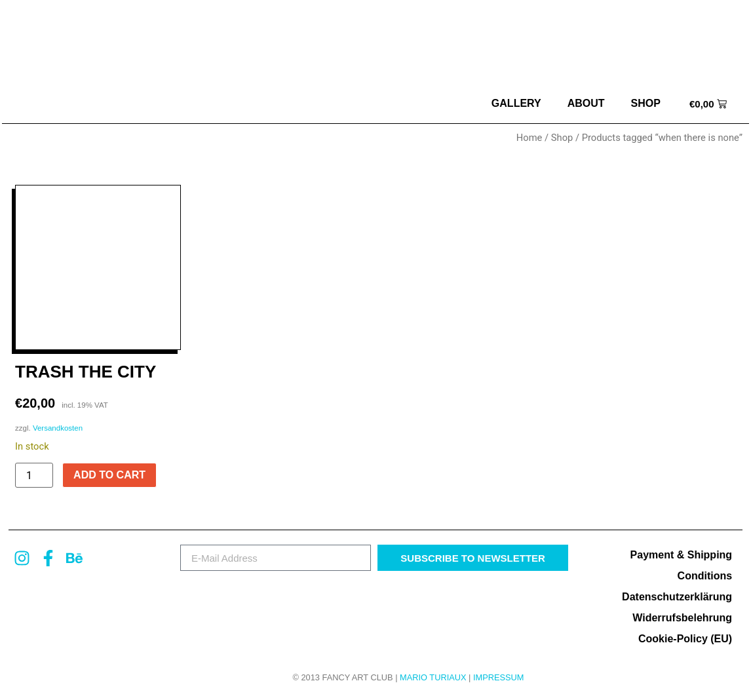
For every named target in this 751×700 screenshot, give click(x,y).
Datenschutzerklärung (677, 597)
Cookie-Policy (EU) (685, 639)
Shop (646, 103)
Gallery (516, 103)
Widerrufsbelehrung (682, 618)
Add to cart (109, 475)
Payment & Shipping (682, 555)
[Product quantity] (34, 475)
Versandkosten (58, 428)
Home (530, 138)
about (586, 103)
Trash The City (86, 372)
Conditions (705, 576)
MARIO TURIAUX (433, 677)
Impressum (499, 677)
